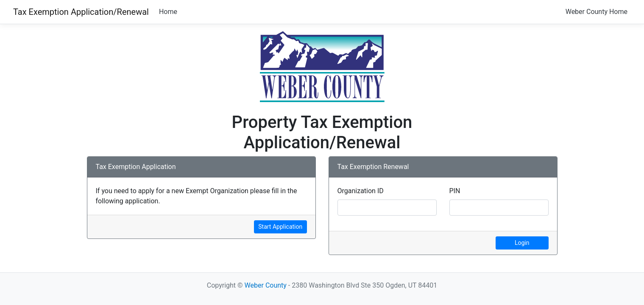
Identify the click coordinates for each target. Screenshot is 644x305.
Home (168, 12)
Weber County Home (597, 12)
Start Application (280, 227)
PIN (455, 191)
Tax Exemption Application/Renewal (81, 12)
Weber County (266, 285)
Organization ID (361, 191)
